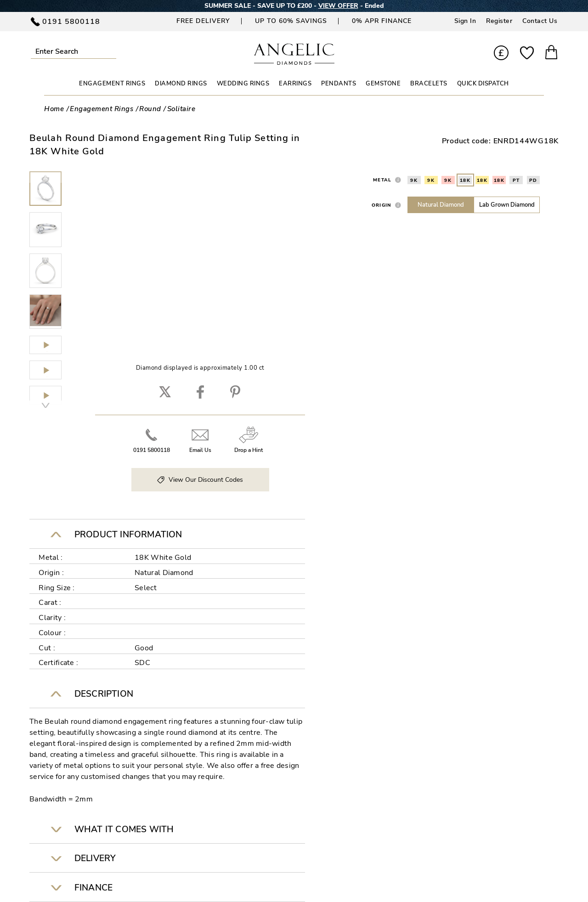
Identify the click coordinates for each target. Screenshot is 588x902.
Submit (112, 51)
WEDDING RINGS (243, 84)
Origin (382, 205)
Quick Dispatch (483, 84)
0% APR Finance (382, 21)
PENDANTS (339, 84)
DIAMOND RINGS (181, 84)
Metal (382, 180)
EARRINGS (295, 84)
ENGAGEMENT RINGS (112, 84)
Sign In (465, 21)
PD (533, 180)
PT (516, 180)
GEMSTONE (383, 84)
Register (499, 21)
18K (465, 180)
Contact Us (540, 21)
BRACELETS (429, 84)
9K (414, 180)
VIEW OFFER (338, 6)
